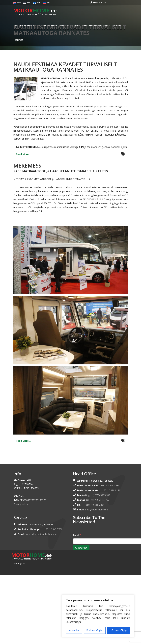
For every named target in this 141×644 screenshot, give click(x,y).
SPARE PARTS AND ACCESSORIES (99, 25)
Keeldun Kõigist (95, 630)
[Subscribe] (81, 548)
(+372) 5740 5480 (110, 485)
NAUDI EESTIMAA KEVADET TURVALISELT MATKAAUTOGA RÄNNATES (65, 67)
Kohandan (74, 630)
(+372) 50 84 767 (100, 500)
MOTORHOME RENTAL (52, 25)
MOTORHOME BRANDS (74, 25)
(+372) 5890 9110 (111, 490)
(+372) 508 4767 (94, 2)
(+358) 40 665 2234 (94, 505)
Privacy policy (21, 504)
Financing (120, 25)
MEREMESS (27, 165)
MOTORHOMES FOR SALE (29, 25)
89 (24, 563)
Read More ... (24, 154)
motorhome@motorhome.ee (42, 534)
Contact (23, 40)
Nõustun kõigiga (118, 630)
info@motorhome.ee (97, 510)
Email (77, 535)
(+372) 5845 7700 (53, 529)
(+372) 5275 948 (102, 495)
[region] (98, 616)
